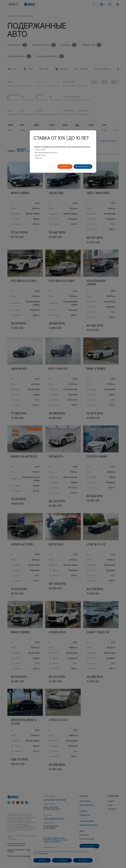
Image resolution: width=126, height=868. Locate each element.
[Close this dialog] (93, 134)
